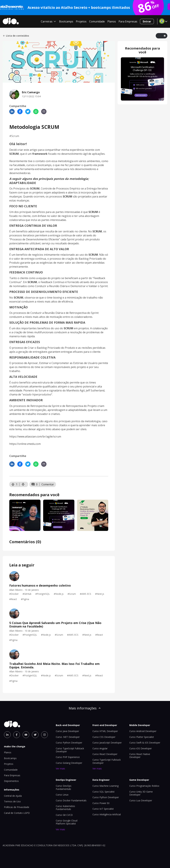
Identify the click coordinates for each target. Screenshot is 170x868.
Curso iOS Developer (141, 748)
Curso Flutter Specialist (142, 737)
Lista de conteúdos (16, 36)
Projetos (81, 21)
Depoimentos (11, 781)
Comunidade (97, 21)
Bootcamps (66, 21)
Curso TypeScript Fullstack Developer (70, 750)
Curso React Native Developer (140, 756)
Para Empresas (128, 21)
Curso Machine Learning (106, 786)
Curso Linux (62, 795)
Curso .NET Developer (68, 737)
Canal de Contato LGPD (17, 813)
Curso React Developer (105, 754)
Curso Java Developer (67, 731)
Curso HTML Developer (105, 731)
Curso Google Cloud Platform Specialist (67, 822)
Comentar (48, 484)
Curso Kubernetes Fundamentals (65, 808)
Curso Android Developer (143, 731)
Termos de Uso (12, 801)
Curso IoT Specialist (103, 809)
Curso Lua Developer (141, 800)
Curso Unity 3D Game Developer (141, 793)
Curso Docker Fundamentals (71, 800)
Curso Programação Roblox (144, 786)
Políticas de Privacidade (17, 807)
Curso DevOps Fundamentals (64, 787)
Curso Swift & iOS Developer (145, 743)
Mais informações (85, 708)
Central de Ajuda (13, 796)
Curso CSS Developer (104, 737)
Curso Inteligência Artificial (107, 814)
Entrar (147, 21)
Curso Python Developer (69, 743)
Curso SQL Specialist (104, 792)
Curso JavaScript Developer (107, 743)
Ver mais (60, 769)
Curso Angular (100, 748)
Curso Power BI (101, 803)
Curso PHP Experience (68, 757)
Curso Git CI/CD (64, 815)
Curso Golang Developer (69, 763)
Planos (112, 21)
